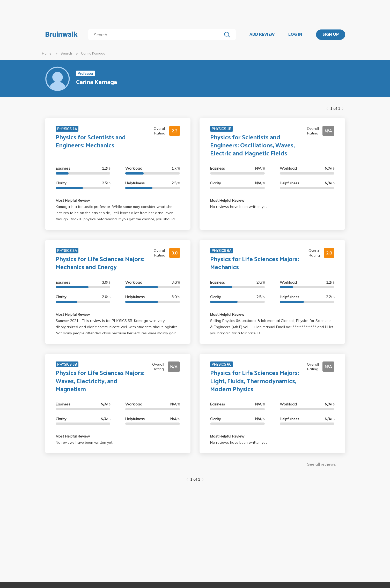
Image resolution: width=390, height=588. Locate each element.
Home (47, 53)
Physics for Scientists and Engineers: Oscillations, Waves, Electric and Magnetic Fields (252, 146)
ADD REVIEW (262, 35)
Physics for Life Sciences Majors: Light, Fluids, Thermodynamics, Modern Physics (255, 381)
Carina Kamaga (93, 53)
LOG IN (295, 35)
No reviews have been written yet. (239, 207)
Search (66, 53)
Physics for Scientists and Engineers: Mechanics (91, 142)
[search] (156, 35)
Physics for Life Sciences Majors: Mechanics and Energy (100, 263)
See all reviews (322, 464)
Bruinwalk (61, 35)
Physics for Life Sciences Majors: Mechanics (255, 263)
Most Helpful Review (73, 200)
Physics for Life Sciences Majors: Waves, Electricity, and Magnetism (100, 381)
